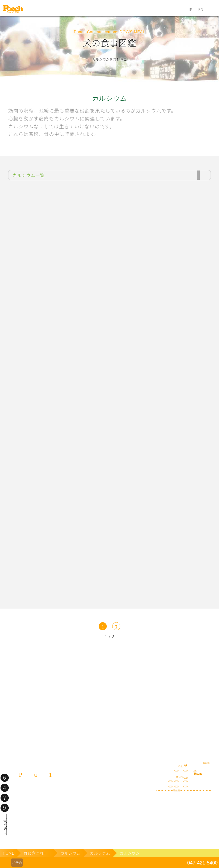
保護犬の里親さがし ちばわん (55, 723)
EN (201, 10)
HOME (8, 853)
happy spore (164, 686)
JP (190, 10)
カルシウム (70, 853)
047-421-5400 (202, 863)
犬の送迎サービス (55, 655)
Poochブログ (55, 681)
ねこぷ (164, 723)
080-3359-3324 (35, 817)
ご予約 (17, 862)
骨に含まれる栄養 (39, 853)
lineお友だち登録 (164, 655)
